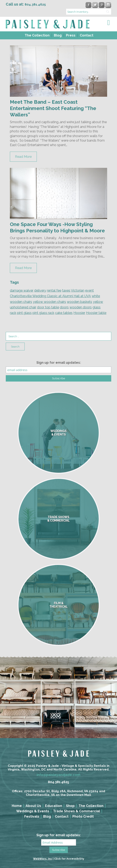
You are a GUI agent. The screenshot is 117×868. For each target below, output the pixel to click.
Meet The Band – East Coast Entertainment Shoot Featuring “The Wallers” (53, 108)
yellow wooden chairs (49, 302)
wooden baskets (79, 302)
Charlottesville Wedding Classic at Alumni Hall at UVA (50, 296)
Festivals (32, 816)
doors (64, 307)
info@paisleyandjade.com (58, 775)
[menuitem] (37, 35)
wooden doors (81, 307)
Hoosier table (96, 313)
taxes (66, 290)
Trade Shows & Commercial (76, 811)
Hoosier (79, 313)
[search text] (89, 12)
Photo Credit (83, 816)
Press (71, 35)
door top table (48, 307)
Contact (87, 35)
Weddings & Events (33, 811)
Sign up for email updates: (59, 363)
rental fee (54, 290)
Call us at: (26, 4)
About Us (33, 806)
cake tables (64, 313)
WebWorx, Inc (43, 859)
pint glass (24, 313)
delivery (40, 290)
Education (54, 806)
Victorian (78, 290)
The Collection (37, 35)
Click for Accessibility (69, 859)
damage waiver (22, 290)
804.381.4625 (58, 782)
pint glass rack (43, 313)
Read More (23, 157)
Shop (70, 806)
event (89, 290)
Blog (58, 35)
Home (17, 806)
